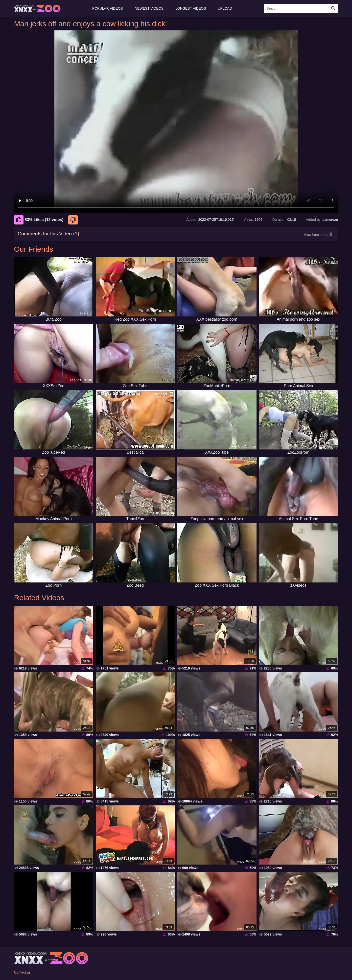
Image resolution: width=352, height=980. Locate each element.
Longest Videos (191, 8)
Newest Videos (149, 8)
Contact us (22, 972)
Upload (225, 8)
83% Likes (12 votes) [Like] (39, 220)
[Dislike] (74, 220)
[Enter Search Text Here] (301, 8)
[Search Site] (333, 8)
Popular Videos (108, 8)
